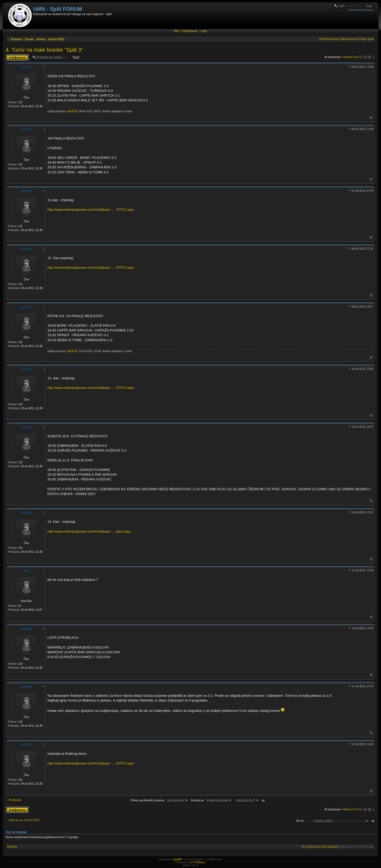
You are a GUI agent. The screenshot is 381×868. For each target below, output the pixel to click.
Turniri (29, 39)
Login (204, 31)
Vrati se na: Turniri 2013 (24, 820)
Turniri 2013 (56, 39)
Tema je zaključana (17, 57)
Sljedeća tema (348, 39)
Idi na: (300, 821)
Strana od (352, 57)
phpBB (177, 859)
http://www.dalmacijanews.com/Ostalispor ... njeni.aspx (89, 531)
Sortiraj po (211, 800)
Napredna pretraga (361, 10)
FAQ (176, 31)
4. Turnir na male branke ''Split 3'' (44, 50)
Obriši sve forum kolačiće (323, 847)
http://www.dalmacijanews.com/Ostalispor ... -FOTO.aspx (91, 210)
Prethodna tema (328, 39)
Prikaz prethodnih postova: (160, 800)
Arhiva (41, 39)
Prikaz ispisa (366, 39)
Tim (304, 847)
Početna (17, 39)
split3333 (26, 67)
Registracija (190, 31)
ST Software (198, 862)
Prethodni (15, 800)
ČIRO (26, 571)
